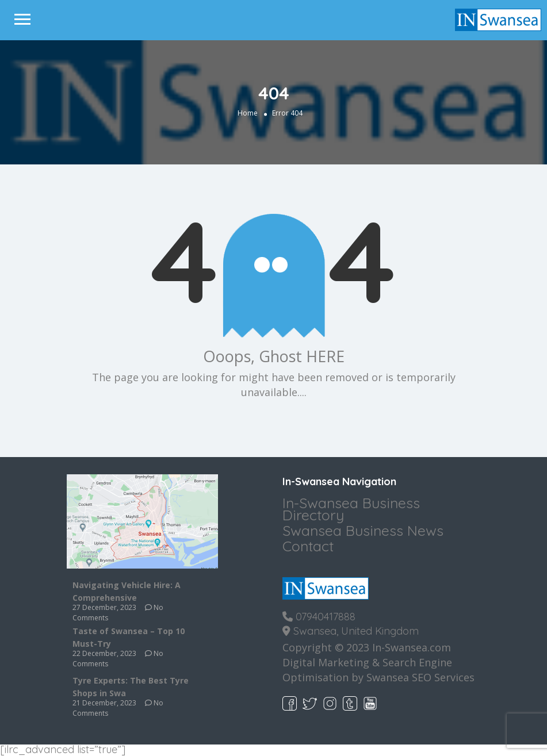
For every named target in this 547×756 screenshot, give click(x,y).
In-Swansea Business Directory (351, 509)
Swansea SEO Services (420, 677)
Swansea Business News (363, 530)
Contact (308, 546)
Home (248, 113)
